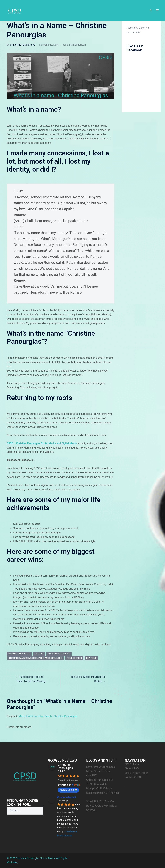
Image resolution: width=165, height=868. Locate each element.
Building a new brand (19, 654)
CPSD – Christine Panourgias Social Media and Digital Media (42, 443)
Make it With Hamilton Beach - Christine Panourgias (48, 716)
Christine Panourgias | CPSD (66, 768)
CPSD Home (132, 764)
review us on (68, 790)
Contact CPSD (133, 777)
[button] (151, 10)
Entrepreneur (78, 45)
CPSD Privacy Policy (136, 773)
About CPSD (132, 769)
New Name (91, 658)
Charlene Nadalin (67, 797)
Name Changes (74, 658)
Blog (65, 45)
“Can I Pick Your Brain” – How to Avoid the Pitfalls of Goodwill (102, 806)
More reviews (65, 836)
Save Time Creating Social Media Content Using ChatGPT (101, 771)
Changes (39, 654)
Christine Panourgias (23, 45)
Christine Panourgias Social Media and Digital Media (36, 658)
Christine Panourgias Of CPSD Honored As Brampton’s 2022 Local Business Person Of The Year (103, 788)
